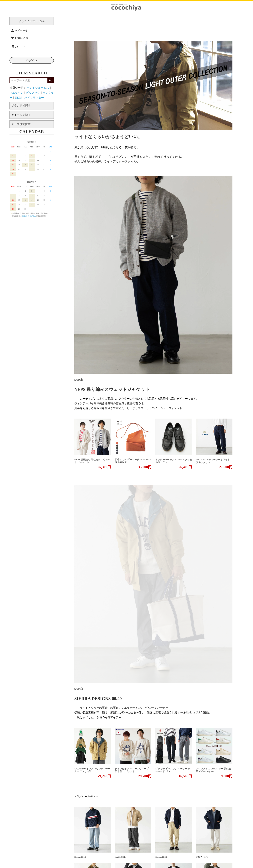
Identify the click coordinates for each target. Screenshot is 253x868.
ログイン (32, 60)
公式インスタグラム (29, 216)
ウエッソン (16, 93)
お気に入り (20, 38)
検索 (51, 80)
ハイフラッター (34, 98)
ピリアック (33, 93)
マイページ (20, 31)
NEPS (18, 98)
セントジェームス (38, 88)
